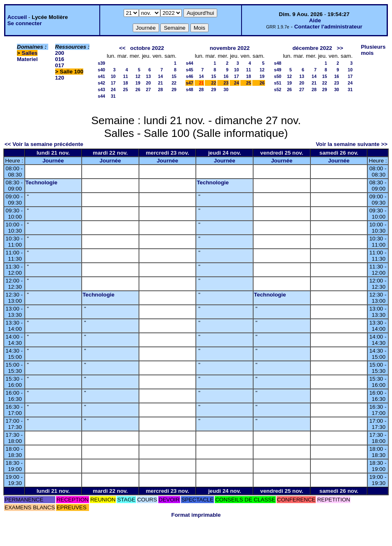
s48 (190, 89)
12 (138, 76)
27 (148, 89)
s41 (101, 76)
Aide (315, 20)
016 (60, 59)
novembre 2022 (230, 48)
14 (160, 76)
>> (340, 48)
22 (174, 83)
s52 (278, 89)
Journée (53, 161)
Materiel (27, 59)
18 (126, 83)
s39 (101, 63)
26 (138, 89)
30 (226, 89)
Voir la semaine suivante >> (352, 144)
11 (126, 76)
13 (148, 76)
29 (174, 89)
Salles (30, 53)
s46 (190, 76)
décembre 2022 (312, 48)
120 (60, 78)
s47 (190, 83)
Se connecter (25, 23)
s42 (101, 83)
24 (113, 89)
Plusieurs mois (373, 50)
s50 (278, 76)
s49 (278, 70)
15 (174, 76)
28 (160, 89)
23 (226, 83)
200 (60, 53)
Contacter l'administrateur (328, 27)
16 (226, 76)
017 (60, 65)
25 (126, 89)
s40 (101, 70)
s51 (278, 83)
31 (113, 96)
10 (113, 76)
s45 (190, 70)
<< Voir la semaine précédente (44, 144)
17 (113, 83)
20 (148, 83)
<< (122, 48)
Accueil (17, 17)
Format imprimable (196, 515)
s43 (101, 89)
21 (160, 83)
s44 (101, 96)
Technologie (42, 182)
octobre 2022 (147, 48)
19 (138, 83)
